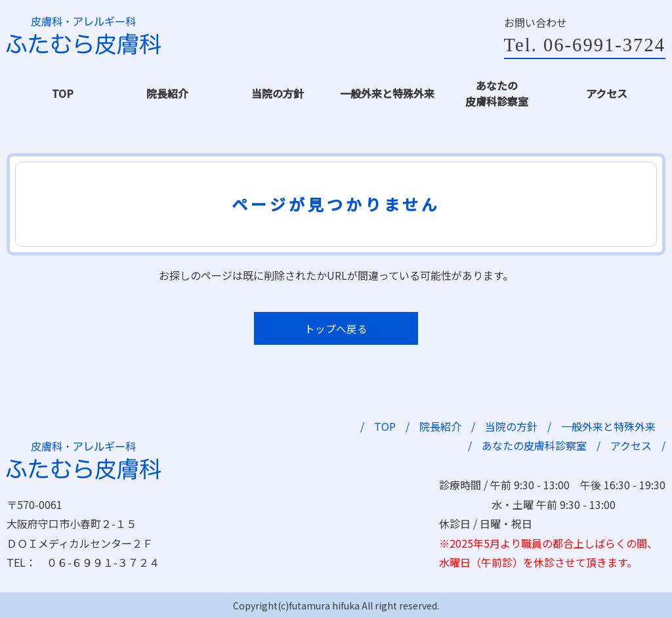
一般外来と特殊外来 (386, 93)
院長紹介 (166, 93)
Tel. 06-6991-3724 (581, 46)
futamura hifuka (324, 604)
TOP (63, 93)
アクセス (605, 93)
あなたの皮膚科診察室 (495, 93)
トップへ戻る (336, 326)
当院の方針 (276, 93)
